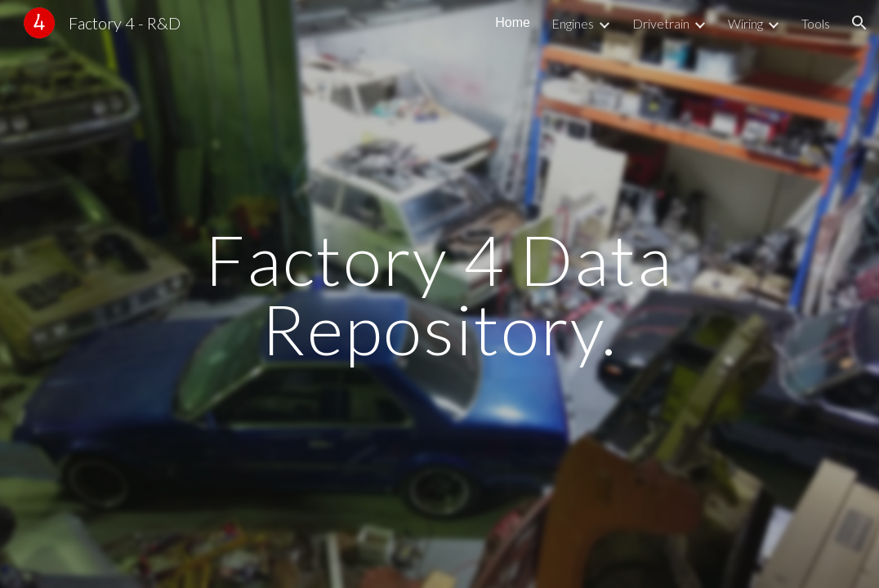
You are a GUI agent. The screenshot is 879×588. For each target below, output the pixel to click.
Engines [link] (573, 23)
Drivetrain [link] (661, 23)
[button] (859, 23)
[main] (440, 294)
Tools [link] (816, 23)
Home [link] (513, 22)
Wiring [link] (745, 23)
